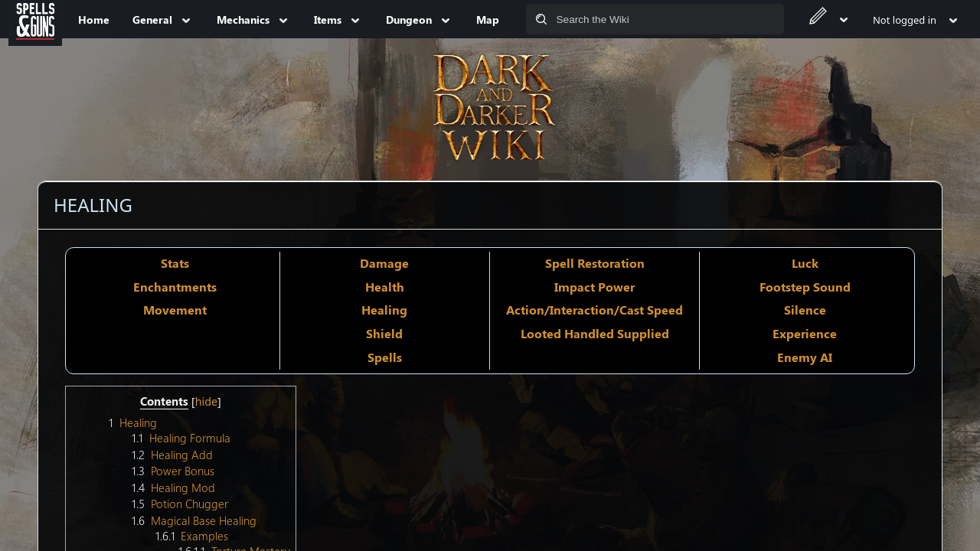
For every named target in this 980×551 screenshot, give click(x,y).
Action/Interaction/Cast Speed (595, 310)
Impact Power (595, 287)
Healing (384, 310)
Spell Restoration (595, 263)
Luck (805, 263)
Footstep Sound (805, 287)
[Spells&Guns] (35, 19)
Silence (805, 310)
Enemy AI (805, 357)
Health (385, 287)
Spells (385, 357)
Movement (175, 310)
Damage (384, 263)
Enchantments (175, 287)
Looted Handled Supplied (595, 333)
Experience (805, 333)
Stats (175, 263)
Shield (384, 333)
